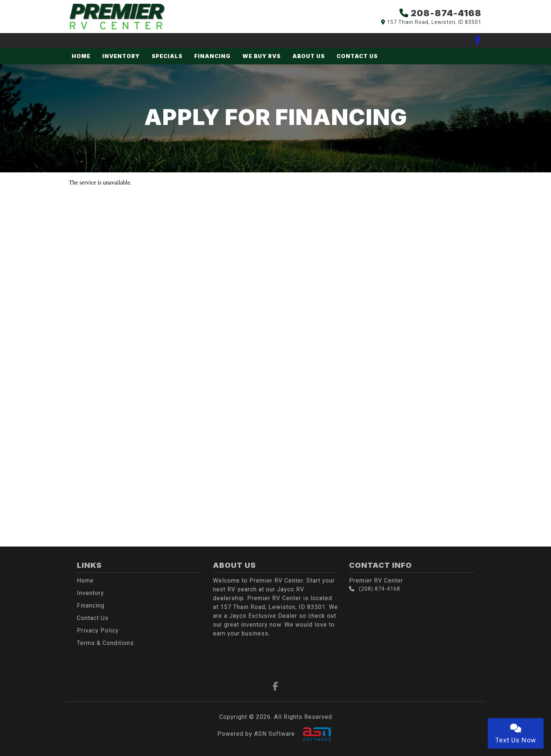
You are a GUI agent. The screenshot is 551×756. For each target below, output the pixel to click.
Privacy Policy (98, 630)
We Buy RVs (262, 56)
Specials (167, 56)
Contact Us (357, 56)
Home (81, 56)
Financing (212, 56)
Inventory (121, 56)
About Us (309, 56)
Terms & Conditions (105, 643)
